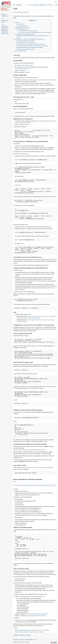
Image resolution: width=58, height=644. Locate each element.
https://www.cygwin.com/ (33, 92)
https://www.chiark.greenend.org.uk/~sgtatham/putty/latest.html (34, 485)
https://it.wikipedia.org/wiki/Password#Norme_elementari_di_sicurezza (31, 630)
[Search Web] (52, 5)
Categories (16, 635)
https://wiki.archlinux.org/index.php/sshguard (36, 614)
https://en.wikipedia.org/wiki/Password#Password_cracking (29, 632)
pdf (16, 102)
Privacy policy (16, 642)
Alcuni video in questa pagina (22, 104)
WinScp (24, 65)
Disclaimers (27, 642)
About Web (22, 642)
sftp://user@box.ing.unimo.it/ (22, 69)
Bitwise (23, 620)
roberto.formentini (24, 124)
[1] (27, 89)
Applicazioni (23, 635)
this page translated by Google (21, 12)
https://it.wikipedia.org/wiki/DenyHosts (36, 616)
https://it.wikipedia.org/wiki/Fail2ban (35, 597)
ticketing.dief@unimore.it (45, 121)
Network (29, 635)
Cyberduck (22, 71)
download (30, 65)
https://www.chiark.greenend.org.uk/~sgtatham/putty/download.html (29, 450)
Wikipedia (34, 16)
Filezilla (27, 72)
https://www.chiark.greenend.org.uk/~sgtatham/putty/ (37, 80)
